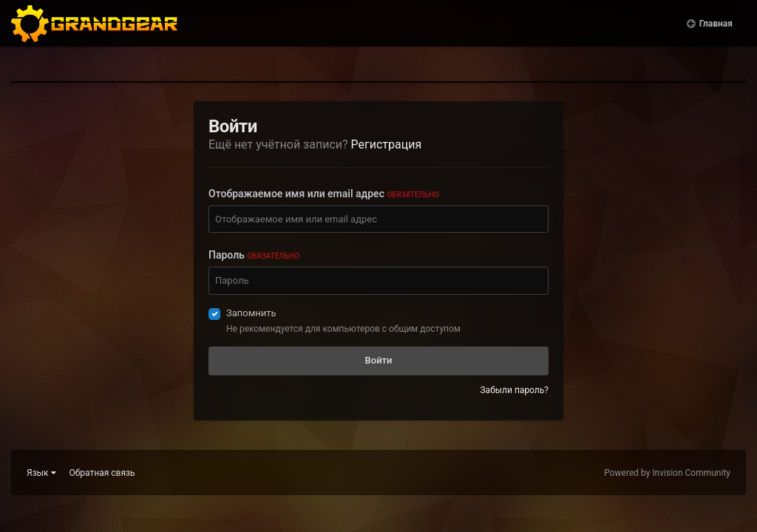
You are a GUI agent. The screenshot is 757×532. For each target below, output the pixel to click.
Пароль (254, 255)
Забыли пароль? (514, 390)
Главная (716, 37)
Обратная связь (102, 473)
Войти (379, 360)
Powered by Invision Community (667, 473)
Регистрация (387, 144)
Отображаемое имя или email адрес (324, 194)
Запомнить (251, 313)
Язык (41, 473)
